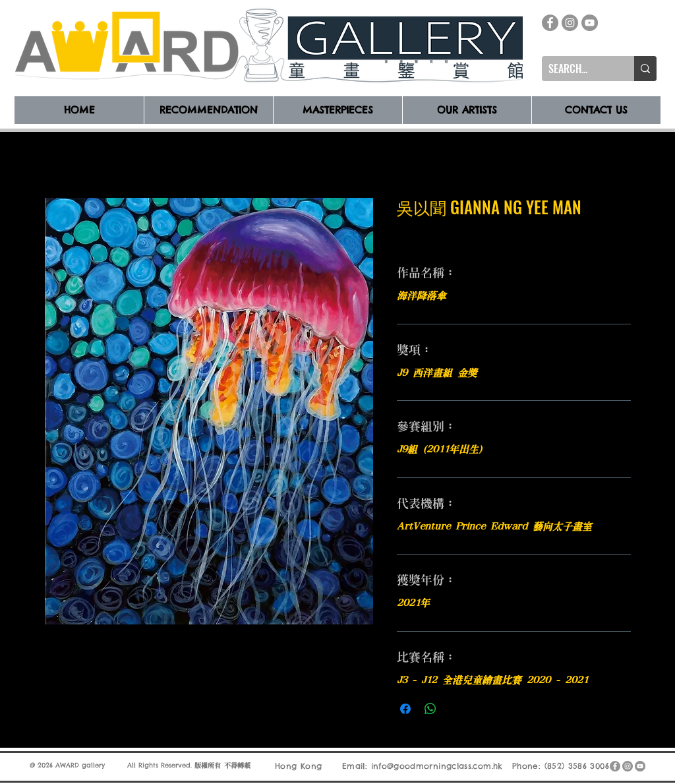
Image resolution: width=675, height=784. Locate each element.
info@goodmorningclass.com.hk (437, 766)
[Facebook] (550, 23)
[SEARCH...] (577, 69)
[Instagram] (570, 23)
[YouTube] (590, 23)
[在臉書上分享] (405, 709)
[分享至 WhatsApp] (430, 709)
